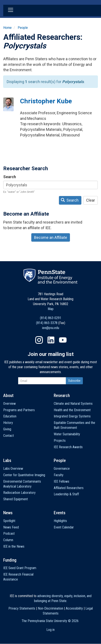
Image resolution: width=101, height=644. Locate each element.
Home (7, 28)
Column (8, 540)
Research (62, 395)
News (8, 513)
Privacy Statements (22, 608)
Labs (7, 460)
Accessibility (74, 608)
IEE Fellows (62, 481)
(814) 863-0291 (51, 318)
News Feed (11, 527)
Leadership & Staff (66, 494)
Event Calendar (64, 527)
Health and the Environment (72, 410)
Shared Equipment (16, 499)
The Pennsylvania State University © (50, 621)
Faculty (59, 475)
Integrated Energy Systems (72, 416)
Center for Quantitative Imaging (24, 475)
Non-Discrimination (50, 608)
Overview (9, 404)
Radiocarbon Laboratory (19, 493)
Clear (91, 200)
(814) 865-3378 (47, 323)
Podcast (9, 534)
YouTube (63, 340)
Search (10, 177)
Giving (7, 429)
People (23, 28)
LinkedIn (51, 340)
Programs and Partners (19, 410)
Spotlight (9, 521)
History (8, 423)
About (8, 395)
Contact (9, 436)
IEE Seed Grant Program (20, 568)
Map (51, 309)
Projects (60, 441)
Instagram (39, 340)
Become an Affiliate (51, 237)
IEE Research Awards (68, 447)
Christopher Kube (46, 101)
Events (60, 513)
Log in (50, 630)
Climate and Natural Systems (73, 404)
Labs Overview (13, 469)
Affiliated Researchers (69, 488)
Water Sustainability (67, 434)
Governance (62, 469)
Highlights (60, 521)
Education (10, 416)
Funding (10, 560)
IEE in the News (14, 546)
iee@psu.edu (51, 328)
